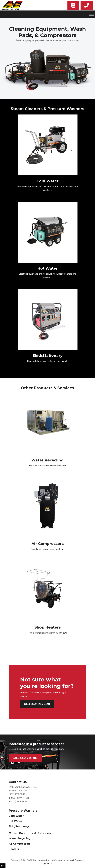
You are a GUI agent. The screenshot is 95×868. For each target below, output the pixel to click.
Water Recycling (20, 838)
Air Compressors (20, 844)
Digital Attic (47, 863)
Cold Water (16, 816)
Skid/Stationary (19, 826)
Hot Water (15, 821)
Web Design (76, 860)
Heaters (14, 849)
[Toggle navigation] (91, 14)
